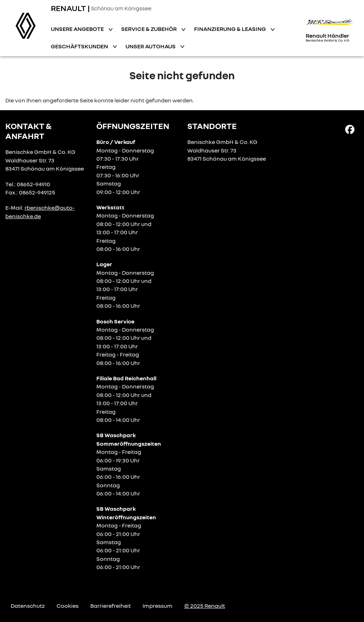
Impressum (157, 606)
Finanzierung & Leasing (231, 29)
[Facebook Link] (350, 129)
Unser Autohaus (151, 46)
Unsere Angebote (78, 29)
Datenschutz (28, 606)
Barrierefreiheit (111, 606)
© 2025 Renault (205, 606)
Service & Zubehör (149, 29)
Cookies (68, 606)
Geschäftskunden (80, 46)
